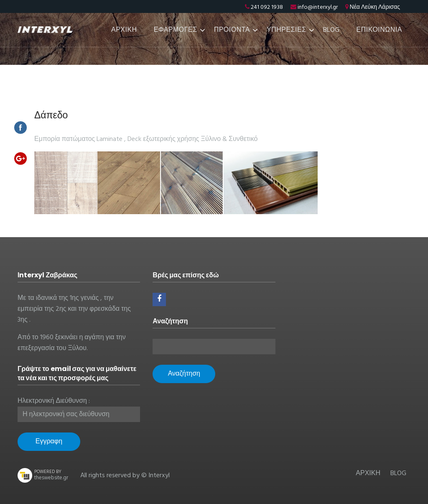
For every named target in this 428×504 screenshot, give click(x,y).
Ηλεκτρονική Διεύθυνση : (54, 401)
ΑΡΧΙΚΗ (124, 30)
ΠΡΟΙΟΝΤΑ (232, 30)
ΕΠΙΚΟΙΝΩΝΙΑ (379, 30)
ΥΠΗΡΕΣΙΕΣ (287, 30)
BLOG (331, 30)
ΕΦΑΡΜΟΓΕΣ (176, 30)
